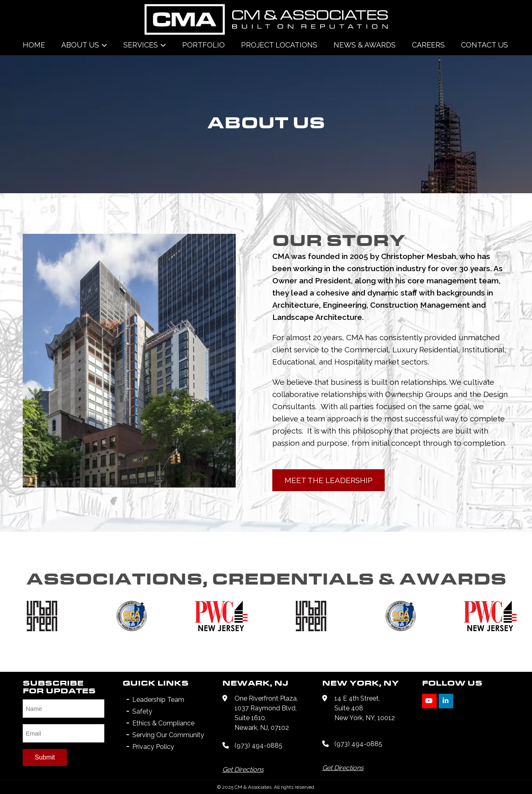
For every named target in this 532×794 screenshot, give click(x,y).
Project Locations (279, 45)
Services (141, 45)
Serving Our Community (168, 735)
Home (34, 45)
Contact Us (485, 45)
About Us (80, 45)
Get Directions (243, 769)
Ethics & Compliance (163, 723)
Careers (428, 45)
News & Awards (365, 45)
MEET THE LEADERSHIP (328, 480)
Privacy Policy (153, 747)
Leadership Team (158, 700)
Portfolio (204, 45)
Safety (142, 711)
